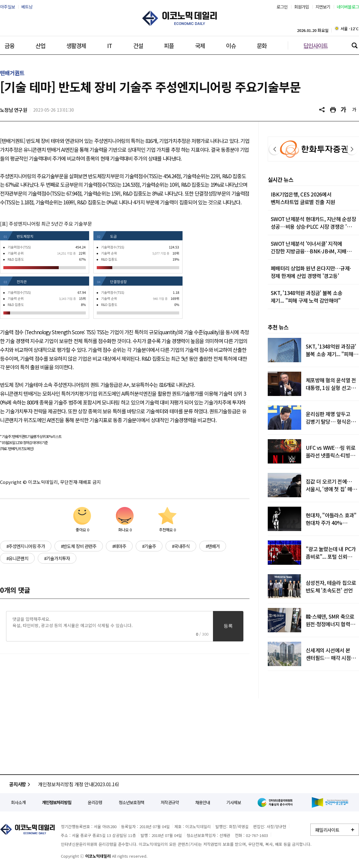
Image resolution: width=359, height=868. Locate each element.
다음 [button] (352, 149)
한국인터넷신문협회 (330, 802)
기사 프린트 (333, 110)
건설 (138, 45)
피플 (169, 45)
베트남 (27, 7)
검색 (354, 45)
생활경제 (76, 45)
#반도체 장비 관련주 (79, 546)
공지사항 (21, 784)
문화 (262, 45)
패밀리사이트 (327, 830)
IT (110, 45)
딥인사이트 (315, 45)
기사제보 (234, 802)
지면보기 (323, 7)
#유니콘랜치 (17, 558)
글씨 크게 (344, 110)
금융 (9, 45)
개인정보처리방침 (57, 802)
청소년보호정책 (131, 802)
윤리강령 (95, 802)
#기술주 (149, 546)
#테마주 (119, 546)
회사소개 (18, 802)
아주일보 (7, 7)
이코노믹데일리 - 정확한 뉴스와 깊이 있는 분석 (179, 18)
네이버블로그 (348, 7)
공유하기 (322, 110)
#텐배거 (213, 546)
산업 (40, 45)
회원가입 (302, 7)
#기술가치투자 (57, 558)
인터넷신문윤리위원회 (276, 802)
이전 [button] (275, 149)
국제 (200, 45)
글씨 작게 (354, 110)
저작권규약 (170, 802)
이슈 (231, 45)
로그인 (282, 7)
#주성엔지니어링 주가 (26, 546)
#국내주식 (181, 546)
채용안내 (203, 802)
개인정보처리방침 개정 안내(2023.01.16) (78, 784)
